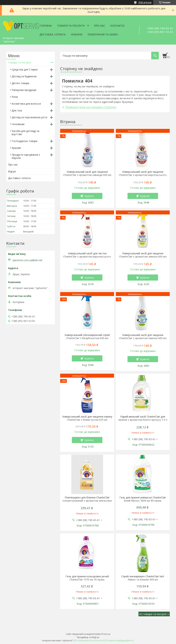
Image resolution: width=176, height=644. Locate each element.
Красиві (16, 148)
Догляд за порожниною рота (29, 117)
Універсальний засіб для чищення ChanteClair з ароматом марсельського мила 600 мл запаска (143, 175)
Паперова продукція (24, 90)
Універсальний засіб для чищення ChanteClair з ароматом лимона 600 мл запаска (143, 338)
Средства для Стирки (25, 69)
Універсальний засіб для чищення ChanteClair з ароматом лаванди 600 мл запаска (87, 175)
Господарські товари (25, 141)
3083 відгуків (145, 2)
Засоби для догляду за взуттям (26, 133)
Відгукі (12, 171)
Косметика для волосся (26, 104)
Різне (15, 97)
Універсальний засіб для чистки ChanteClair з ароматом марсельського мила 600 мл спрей (87, 257)
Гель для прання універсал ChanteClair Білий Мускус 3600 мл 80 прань (143, 499)
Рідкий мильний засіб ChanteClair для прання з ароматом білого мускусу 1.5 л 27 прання (143, 420)
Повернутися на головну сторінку (91, 107)
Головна (46, 26)
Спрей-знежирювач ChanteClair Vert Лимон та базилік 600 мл (143, 578)
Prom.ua (106, 634)
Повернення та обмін (103, 34)
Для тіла (17, 110)
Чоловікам (18, 124)
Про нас (99, 26)
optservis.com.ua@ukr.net (27, 260)
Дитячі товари (20, 83)
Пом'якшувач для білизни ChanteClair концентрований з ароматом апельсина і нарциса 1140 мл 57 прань (87, 501)
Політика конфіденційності (120, 640)
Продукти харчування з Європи (26, 156)
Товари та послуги (71, 26)
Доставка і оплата (53, 34)
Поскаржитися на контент (89, 640)
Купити (89, 196)
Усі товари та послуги (153, 614)
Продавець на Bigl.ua (88, 637)
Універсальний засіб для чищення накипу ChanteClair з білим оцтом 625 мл (87, 418)
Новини (77, 34)
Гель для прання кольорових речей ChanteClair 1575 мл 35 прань (87, 578)
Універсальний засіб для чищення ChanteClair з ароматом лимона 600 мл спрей (143, 257)
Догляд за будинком (24, 76)
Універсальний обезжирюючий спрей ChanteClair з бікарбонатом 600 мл (87, 337)
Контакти (117, 26)
